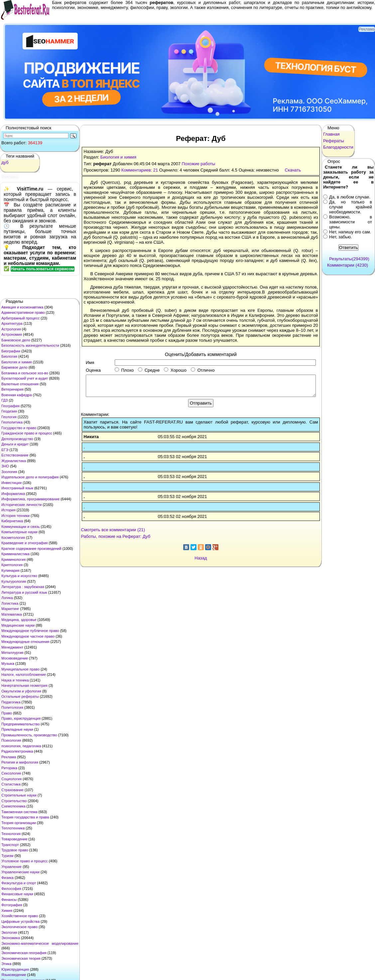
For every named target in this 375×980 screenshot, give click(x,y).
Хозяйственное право (20, 916)
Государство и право (19, 428)
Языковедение (14, 975)
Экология (9, 932)
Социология (11, 779)
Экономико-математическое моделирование (40, 943)
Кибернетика (12, 521)
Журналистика (14, 461)
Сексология (11, 773)
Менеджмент (12, 647)
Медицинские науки (18, 625)
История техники (15, 516)
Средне (149, 370)
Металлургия (12, 653)
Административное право (23, 312)
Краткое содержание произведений (31, 549)
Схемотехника (13, 806)
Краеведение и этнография (25, 543)
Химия (7, 911)
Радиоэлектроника (17, 751)
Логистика (10, 603)
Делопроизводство (17, 439)
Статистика (11, 784)
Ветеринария (12, 389)
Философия (11, 889)
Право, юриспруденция (21, 718)
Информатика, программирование (30, 499)
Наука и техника (15, 680)
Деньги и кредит (15, 444)
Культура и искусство (19, 576)
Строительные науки (19, 795)
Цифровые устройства (20, 921)
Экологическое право (19, 927)
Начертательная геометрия (24, 685)
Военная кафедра (17, 395)
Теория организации (19, 823)
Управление (11, 867)
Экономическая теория (21, 958)
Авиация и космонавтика (22, 307)
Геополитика (12, 422)
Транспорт (10, 845)
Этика (6, 964)
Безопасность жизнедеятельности (30, 345)
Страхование (12, 790)
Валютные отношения (20, 384)
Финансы (9, 900)
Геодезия (9, 411)
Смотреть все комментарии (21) (113, 530)
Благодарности (338, 147)
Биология (9, 356)
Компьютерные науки (19, 532)
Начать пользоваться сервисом (43, 269)
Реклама (9, 757)
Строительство (14, 801)
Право (7, 713)
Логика (7, 598)
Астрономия (12, 334)
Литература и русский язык (24, 592)
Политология (12, 707)
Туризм (7, 856)
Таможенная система (19, 812)
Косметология (13, 538)
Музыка (8, 664)
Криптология (12, 565)
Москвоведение (15, 658)
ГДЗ (4, 400)
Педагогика (11, 702)
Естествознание (15, 455)
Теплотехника (13, 828)
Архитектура (12, 323)
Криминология (13, 559)
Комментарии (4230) (348, 265)
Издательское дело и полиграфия (30, 477)
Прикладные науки (17, 729)
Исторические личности (21, 505)
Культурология (14, 581)
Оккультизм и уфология (21, 691)
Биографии (11, 351)
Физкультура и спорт (19, 883)
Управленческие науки (20, 872)
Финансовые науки (17, 894)
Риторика (9, 768)
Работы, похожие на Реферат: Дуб (116, 536)
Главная (331, 134)
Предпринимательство (20, 724)
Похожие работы (199, 164)
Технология (11, 834)
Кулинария (10, 570)
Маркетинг (10, 609)
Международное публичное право (30, 631)
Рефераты (334, 141)
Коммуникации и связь (20, 527)
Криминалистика (15, 554)
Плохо (124, 370)
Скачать (293, 170)
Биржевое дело (14, 367)
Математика (12, 614)
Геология (9, 417)
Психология (11, 740)
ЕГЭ (5, 450)
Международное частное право (28, 636)
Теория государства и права (25, 817)
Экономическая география (24, 953)
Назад (201, 558)
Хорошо (175, 370)
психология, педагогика (21, 746)
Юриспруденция (15, 969)
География (10, 406)
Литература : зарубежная (23, 587)
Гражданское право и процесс (27, 433)
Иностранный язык (17, 488)
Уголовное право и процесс (25, 861)
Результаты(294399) (349, 259)
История (8, 510)
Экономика (11, 938)
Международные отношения (25, 642)
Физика (7, 878)
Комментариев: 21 (140, 170)
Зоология (9, 472)
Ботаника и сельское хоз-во (25, 373)
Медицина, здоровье (19, 620)
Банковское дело (16, 340)
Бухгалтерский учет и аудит (25, 378)
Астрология (11, 329)
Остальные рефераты (20, 696)
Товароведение (14, 839)
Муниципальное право (20, 669)
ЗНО (5, 466)
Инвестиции (11, 483)
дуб (5, 162)
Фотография (12, 905)
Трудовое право (15, 850)
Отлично (203, 370)
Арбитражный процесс (20, 318)
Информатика (13, 494)
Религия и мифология (20, 762)
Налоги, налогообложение (24, 674)
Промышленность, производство (29, 735)
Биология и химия (17, 362)
